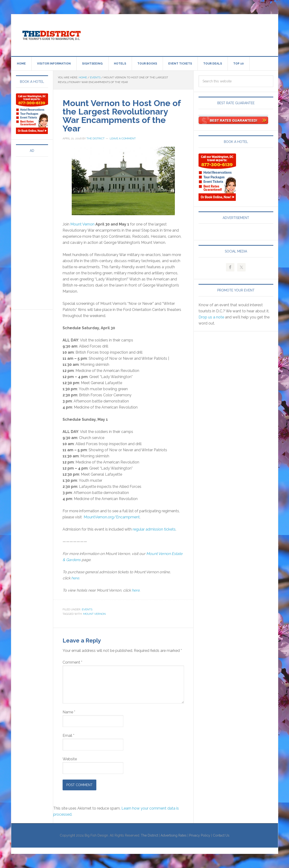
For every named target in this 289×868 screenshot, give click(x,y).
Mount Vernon (82, 224)
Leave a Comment (123, 138)
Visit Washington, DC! (51, 34)
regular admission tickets (154, 529)
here (75, 578)
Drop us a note (211, 317)
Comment (72, 662)
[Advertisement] (183, 34)
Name (69, 712)
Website (70, 759)
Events (87, 609)
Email (68, 736)
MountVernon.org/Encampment (112, 517)
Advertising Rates (174, 835)
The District (149, 835)
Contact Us (221, 835)
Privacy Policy (200, 835)
